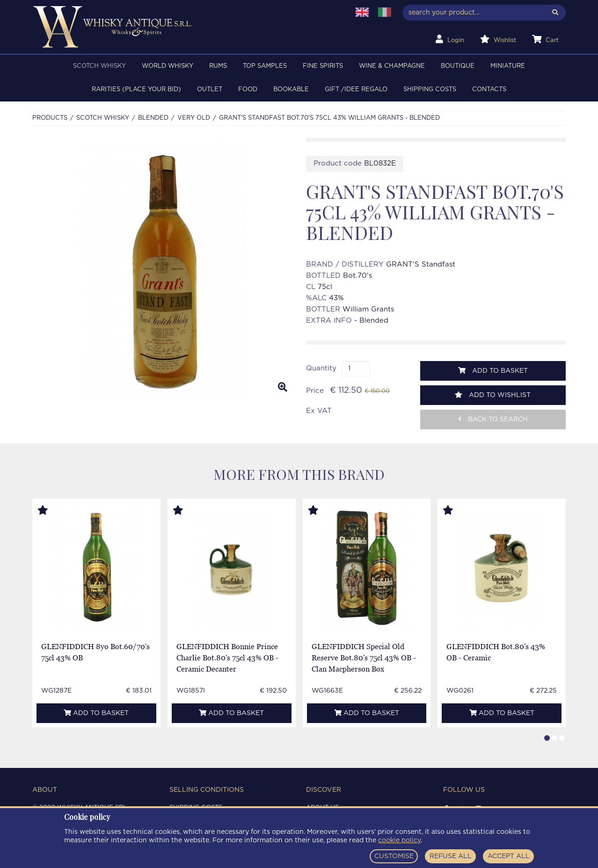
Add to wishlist (493, 395)
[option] (162, 268)
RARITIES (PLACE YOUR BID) (136, 90)
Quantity (321, 368)
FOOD (248, 90)
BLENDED (153, 118)
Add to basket (493, 371)
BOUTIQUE (458, 66)
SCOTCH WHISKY (99, 66)
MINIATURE (508, 66)
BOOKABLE (291, 90)
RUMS (218, 66)
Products (50, 118)
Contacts (489, 90)
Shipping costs (430, 90)
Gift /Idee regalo (356, 90)
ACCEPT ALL (509, 856)
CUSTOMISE (394, 856)
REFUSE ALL (451, 856)
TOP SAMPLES (265, 66)
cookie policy (399, 840)
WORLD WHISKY (168, 66)
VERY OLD (194, 118)
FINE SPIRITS (323, 66)
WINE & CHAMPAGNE (392, 66)
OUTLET (210, 90)
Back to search (493, 419)
